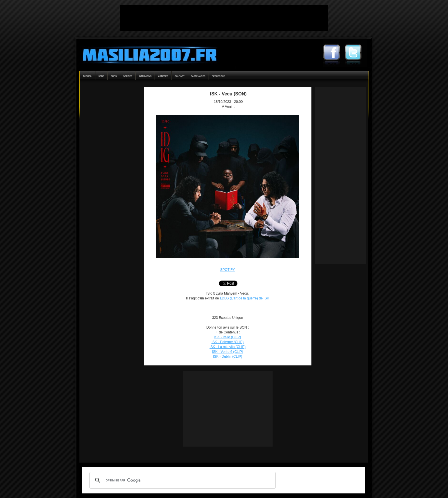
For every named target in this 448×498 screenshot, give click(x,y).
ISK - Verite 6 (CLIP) (228, 352)
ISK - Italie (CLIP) (228, 337)
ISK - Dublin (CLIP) (227, 357)
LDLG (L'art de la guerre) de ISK (245, 298)
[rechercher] (182, 480)
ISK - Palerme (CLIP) (228, 342)
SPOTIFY (228, 270)
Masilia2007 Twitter (356, 53)
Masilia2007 (146, 54)
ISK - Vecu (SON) (228, 94)
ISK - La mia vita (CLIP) (227, 347)
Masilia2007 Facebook (334, 53)
